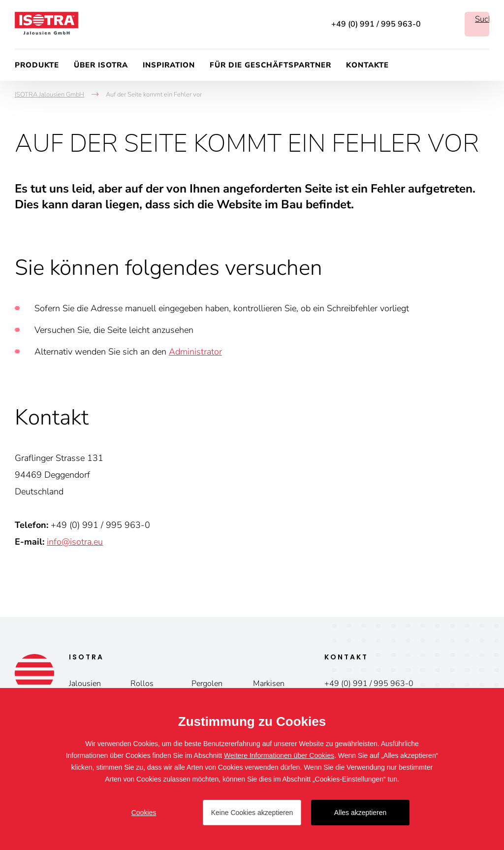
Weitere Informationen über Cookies (279, 755)
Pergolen (207, 684)
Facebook (443, 24)
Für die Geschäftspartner (270, 65)
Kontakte (367, 65)
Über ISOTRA (101, 65)
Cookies (144, 813)
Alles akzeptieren (361, 813)
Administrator (195, 352)
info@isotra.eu (75, 542)
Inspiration (169, 65)
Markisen (269, 684)
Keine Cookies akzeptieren (252, 813)
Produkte (37, 65)
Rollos (142, 684)
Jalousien (85, 684)
